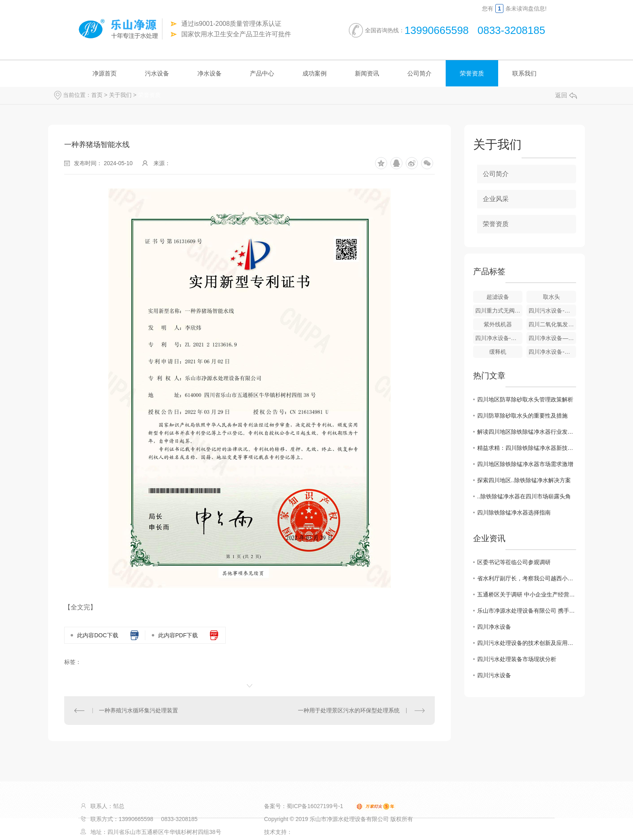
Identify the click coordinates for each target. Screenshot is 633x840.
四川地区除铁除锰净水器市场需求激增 (525, 464)
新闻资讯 (367, 73)
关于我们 (120, 95)
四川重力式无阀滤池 (499, 311)
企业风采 (496, 199)
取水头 (551, 297)
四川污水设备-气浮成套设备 (552, 311)
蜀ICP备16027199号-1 (315, 806)
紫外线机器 (498, 324)
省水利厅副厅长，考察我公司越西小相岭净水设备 (527, 578)
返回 (566, 95)
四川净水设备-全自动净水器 (499, 338)
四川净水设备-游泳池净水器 (552, 352)
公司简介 (419, 73)
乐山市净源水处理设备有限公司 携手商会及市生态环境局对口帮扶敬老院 (527, 611)
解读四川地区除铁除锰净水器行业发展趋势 (527, 432)
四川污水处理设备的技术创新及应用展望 (527, 643)
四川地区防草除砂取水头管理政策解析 (525, 399)
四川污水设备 (494, 675)
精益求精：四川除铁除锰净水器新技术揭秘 (527, 448)
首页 (97, 95)
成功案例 (314, 73)
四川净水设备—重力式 (552, 338)
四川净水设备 (494, 627)
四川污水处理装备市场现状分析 (517, 659)
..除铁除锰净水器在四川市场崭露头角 (524, 496)
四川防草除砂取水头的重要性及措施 (522, 416)
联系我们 (524, 73)
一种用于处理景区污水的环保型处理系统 (349, 710)
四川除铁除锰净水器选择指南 (514, 512)
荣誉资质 (472, 73)
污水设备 (157, 73)
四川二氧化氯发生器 (552, 324)
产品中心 (262, 73)
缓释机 (498, 352)
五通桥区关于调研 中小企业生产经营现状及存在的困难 (527, 594)
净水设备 (210, 73)
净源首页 (105, 73)
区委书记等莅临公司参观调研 (514, 562)
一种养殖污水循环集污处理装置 (138, 710)
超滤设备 (498, 297)
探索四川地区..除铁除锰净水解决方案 (524, 480)
